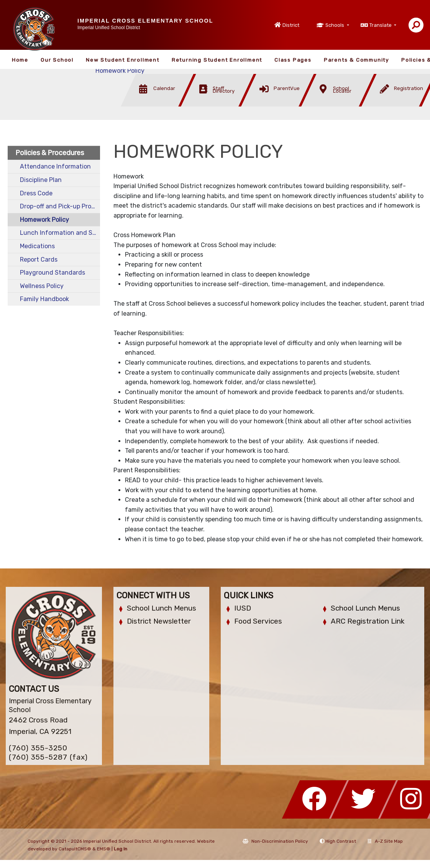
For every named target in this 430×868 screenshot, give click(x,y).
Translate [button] (381, 25)
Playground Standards (53, 273)
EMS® (104, 849)
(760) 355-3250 (38, 748)
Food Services (258, 621)
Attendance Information (55, 166)
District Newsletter (159, 621)
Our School (57, 60)
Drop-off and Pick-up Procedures (60, 206)
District (291, 25)
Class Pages (293, 60)
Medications (37, 246)
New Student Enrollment (123, 60)
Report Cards (39, 260)
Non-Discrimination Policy (275, 841)
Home (20, 60)
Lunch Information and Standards (60, 233)
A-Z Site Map (385, 841)
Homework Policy (120, 71)
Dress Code (36, 193)
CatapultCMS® (75, 849)
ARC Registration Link (368, 621)
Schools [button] (335, 25)
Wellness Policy (42, 286)
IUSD (243, 608)
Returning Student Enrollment (217, 60)
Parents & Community (356, 60)
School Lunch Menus (162, 608)
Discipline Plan (41, 180)
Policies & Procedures (50, 153)
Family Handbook (44, 299)
